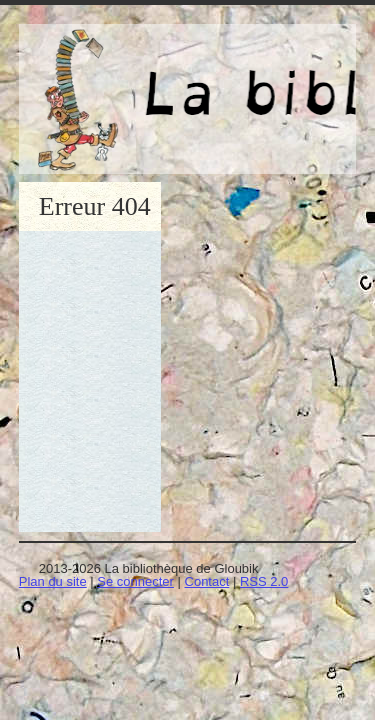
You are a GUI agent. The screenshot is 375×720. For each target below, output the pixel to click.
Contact (207, 581)
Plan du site (53, 581)
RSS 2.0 (264, 581)
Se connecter (135, 581)
